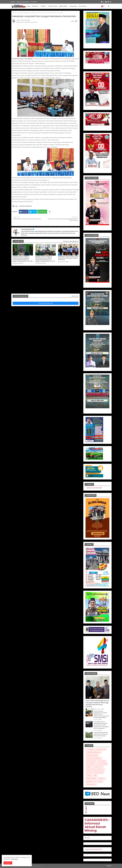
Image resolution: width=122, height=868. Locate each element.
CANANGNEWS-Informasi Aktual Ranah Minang (97, 825)
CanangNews (90, 749)
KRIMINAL (89, 767)
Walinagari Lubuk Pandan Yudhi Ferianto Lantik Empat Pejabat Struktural (68, 258)
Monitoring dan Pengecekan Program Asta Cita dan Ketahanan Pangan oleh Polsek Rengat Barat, (101, 714)
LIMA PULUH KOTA (99, 773)
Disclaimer (34, 2)
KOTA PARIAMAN (91, 764)
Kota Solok (89, 773)
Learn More (14, 859)
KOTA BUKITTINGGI (91, 761)
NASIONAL (35, 6)
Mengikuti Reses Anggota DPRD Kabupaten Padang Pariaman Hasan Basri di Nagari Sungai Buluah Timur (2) (23, 259)
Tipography (73, 6)
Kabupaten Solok (98, 767)
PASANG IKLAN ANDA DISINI (99, 488)
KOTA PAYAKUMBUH (102, 764)
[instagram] (86, 811)
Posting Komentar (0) (46, 303)
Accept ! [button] (8, 863)
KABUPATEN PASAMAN (92, 755)
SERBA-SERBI (63, 6)
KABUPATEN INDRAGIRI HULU (94, 752)
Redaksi (13, 2)
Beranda (15, 13)
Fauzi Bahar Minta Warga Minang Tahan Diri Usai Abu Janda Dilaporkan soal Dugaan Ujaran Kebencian (101, 725)
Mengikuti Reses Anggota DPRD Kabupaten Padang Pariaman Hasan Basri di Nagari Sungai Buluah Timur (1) (45, 259)
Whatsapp (43, 212)
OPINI (95, 776)
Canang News (27, 229)
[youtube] (86, 809)
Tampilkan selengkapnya (70, 241)
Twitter (34, 212)
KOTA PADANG (102, 761)
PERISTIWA (89, 781)
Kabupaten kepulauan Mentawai (95, 770)
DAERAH (43, 6)
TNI (95, 781)
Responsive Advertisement (94, 849)
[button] (109, 6)
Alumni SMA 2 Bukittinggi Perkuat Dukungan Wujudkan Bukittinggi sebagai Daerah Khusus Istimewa (97, 704)
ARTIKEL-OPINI (53, 6)
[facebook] (86, 807)
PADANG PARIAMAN (24, 13)
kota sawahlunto (91, 784)
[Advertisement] (46, 280)
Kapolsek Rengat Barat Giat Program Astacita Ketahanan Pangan (101, 734)
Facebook (25, 212)
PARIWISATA (102, 779)
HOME (28, 6)
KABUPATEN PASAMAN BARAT (94, 758)
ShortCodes (82, 6)
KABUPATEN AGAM (101, 749)
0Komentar (75, 296)
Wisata (100, 781)
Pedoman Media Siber (23, 2)
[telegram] (86, 812)
